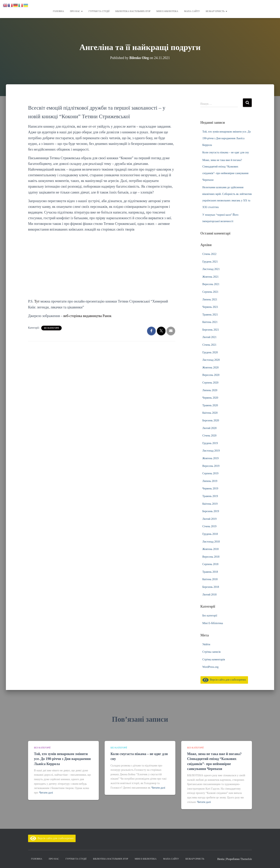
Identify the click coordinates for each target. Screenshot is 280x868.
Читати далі (46, 793)
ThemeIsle (246, 859)
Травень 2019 (210, 496)
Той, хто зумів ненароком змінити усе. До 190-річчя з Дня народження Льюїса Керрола (227, 138)
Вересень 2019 (211, 466)
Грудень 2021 (210, 262)
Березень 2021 (211, 330)
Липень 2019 (210, 481)
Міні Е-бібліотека (167, 11)
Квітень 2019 (210, 504)
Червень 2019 (210, 489)
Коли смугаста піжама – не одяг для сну (226, 152)
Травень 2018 (210, 572)
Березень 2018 (211, 587)
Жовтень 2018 (211, 549)
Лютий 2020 (210, 428)
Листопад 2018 (211, 542)
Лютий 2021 (210, 337)
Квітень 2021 (210, 322)
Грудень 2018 (210, 534)
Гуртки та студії (99, 11)
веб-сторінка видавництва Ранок (88, 316)
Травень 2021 (210, 315)
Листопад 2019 (211, 451)
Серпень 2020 (210, 383)
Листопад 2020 (211, 360)
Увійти (206, 644)
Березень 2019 (211, 511)
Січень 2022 (210, 254)
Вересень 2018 (211, 557)
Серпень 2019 (210, 473)
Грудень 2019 (210, 443)
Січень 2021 (210, 345)
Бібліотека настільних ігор (133, 11)
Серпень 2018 (210, 564)
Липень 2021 (210, 299)
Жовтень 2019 (211, 458)
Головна (58, 11)
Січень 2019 (210, 526)
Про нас (76, 11)
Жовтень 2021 (211, 277)
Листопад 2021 (211, 269)
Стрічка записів (212, 652)
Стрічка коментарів (214, 659)
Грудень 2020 (210, 352)
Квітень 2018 (210, 579)
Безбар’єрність (216, 11)
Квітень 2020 (210, 413)
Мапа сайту (192, 11)
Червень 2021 (210, 307)
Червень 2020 (210, 398)
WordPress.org (210, 667)
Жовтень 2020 (211, 368)
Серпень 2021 (210, 292)
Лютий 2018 (210, 595)
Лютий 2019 (210, 519)
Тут (37, 301)
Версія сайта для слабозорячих (224, 680)
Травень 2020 (210, 405)
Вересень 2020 (211, 375)
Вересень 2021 (211, 284)
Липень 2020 (210, 390)
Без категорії (51, 328)
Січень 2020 (210, 436)
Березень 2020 (211, 420)
